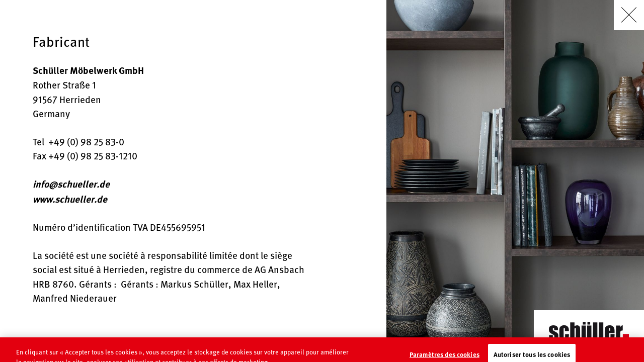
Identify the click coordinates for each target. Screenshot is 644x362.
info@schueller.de (71, 184)
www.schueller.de (70, 199)
